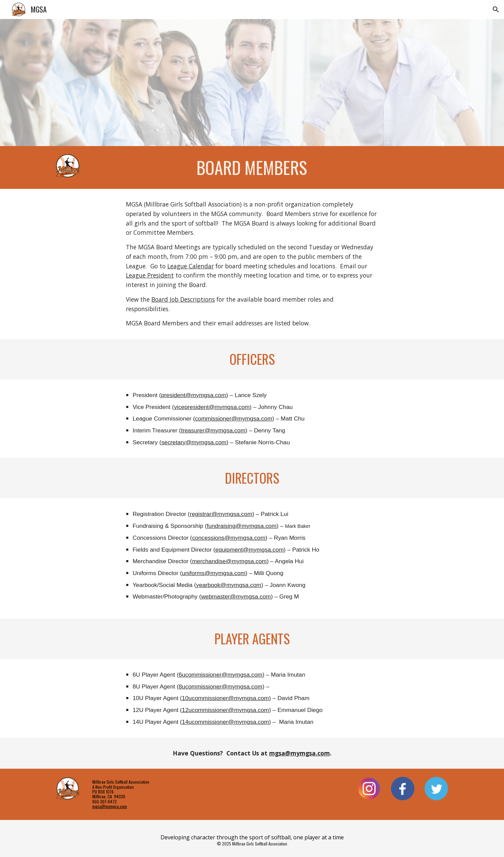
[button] (496, 10)
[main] (252, 167)
